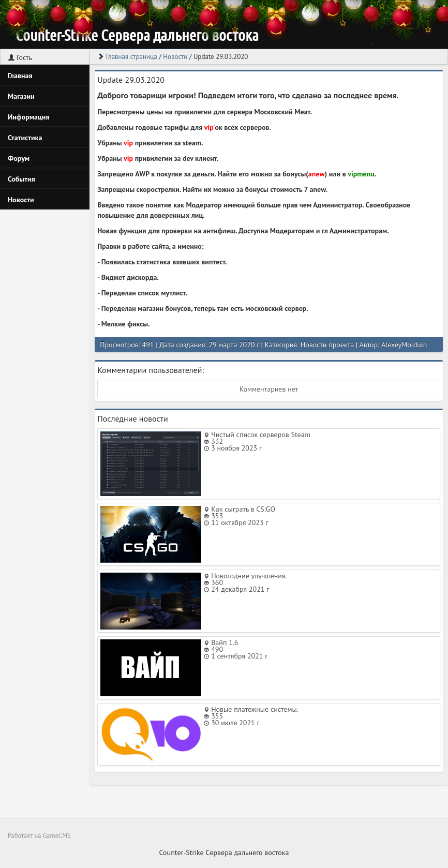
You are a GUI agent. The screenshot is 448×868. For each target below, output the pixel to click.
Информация (29, 117)
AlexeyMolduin (404, 345)
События (21, 179)
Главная (20, 76)
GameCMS (57, 835)
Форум (19, 158)
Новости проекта (327, 345)
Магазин (21, 96)
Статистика (25, 138)
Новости (21, 200)
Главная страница (132, 57)
